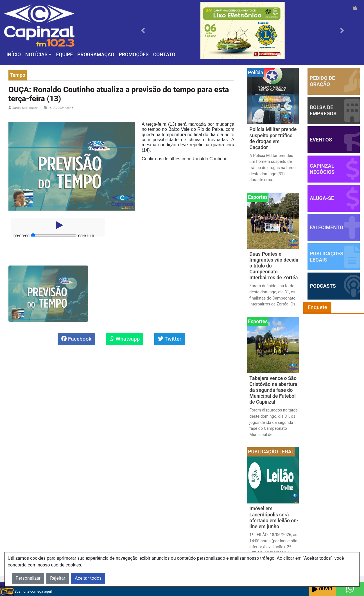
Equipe (64, 55)
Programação (96, 55)
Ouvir (322, 589)
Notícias (36, 55)
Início (14, 55)
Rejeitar (58, 578)
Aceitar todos (88, 578)
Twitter (170, 339)
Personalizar (28, 578)
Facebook (76, 339)
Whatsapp (125, 339)
